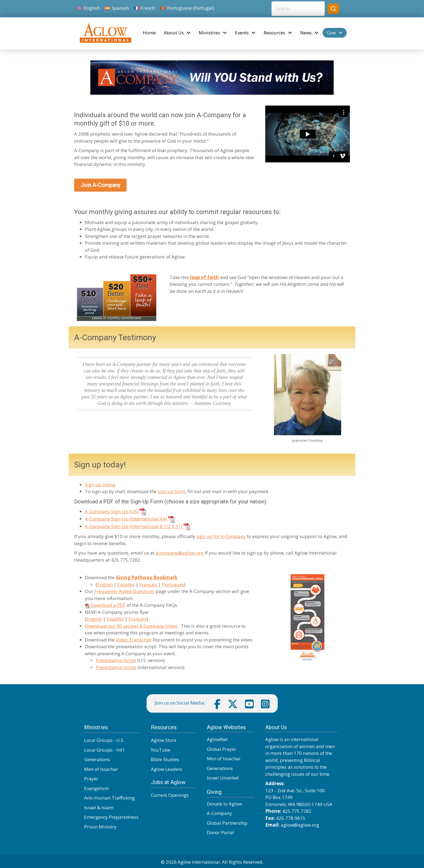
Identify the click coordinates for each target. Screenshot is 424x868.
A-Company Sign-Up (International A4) (130, 519)
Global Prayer (222, 749)
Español (126, 584)
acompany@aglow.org (180, 553)
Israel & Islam (99, 808)
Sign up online (100, 485)
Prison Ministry (100, 827)
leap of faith (204, 277)
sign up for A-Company (221, 536)
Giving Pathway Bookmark (147, 577)
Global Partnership (227, 823)
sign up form (171, 491)
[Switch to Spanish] (117, 8)
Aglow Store (164, 740)
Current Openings (170, 795)
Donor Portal (221, 832)
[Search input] (298, 9)
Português (173, 584)
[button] (333, 9)
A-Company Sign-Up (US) (115, 511)
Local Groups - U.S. (104, 740)
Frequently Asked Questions (124, 591)
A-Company (219, 813)
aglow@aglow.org (300, 825)
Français (148, 584)
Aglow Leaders (167, 769)
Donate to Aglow (224, 804)
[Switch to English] (88, 8)
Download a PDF (105, 605)
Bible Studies (165, 759)
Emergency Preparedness (111, 817)
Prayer (91, 779)
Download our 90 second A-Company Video (131, 626)
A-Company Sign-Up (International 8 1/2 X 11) (138, 526)
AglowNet (217, 739)
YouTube (161, 750)
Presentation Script (116, 660)
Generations (97, 759)
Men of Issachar (101, 769)
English (105, 584)
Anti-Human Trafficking (110, 798)
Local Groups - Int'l (104, 750)
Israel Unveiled (223, 778)
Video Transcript (134, 640)
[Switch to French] (145, 8)
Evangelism (96, 788)
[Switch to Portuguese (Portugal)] (187, 8)
